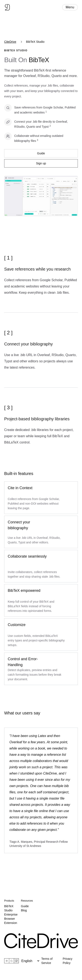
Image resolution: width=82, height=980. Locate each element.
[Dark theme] (12, 961)
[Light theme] (7, 961)
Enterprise (11, 914)
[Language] (30, 961)
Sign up (41, 163)
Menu (70, 7)
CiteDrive (10, 42)
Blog (24, 910)
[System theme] (16, 961)
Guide (41, 153)
